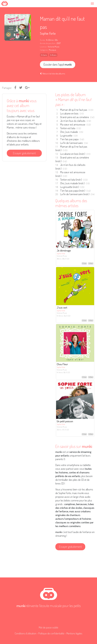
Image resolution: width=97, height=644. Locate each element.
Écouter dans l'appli (58, 64)
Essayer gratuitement (24, 153)
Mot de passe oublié (48, 627)
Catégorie (44, 50)
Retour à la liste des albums (52, 73)
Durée (42, 40)
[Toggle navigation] (93, 4)
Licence (43, 47)
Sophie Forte (48, 33)
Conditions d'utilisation (25, 633)
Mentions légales (74, 633)
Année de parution (48, 43)
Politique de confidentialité (51, 633)
